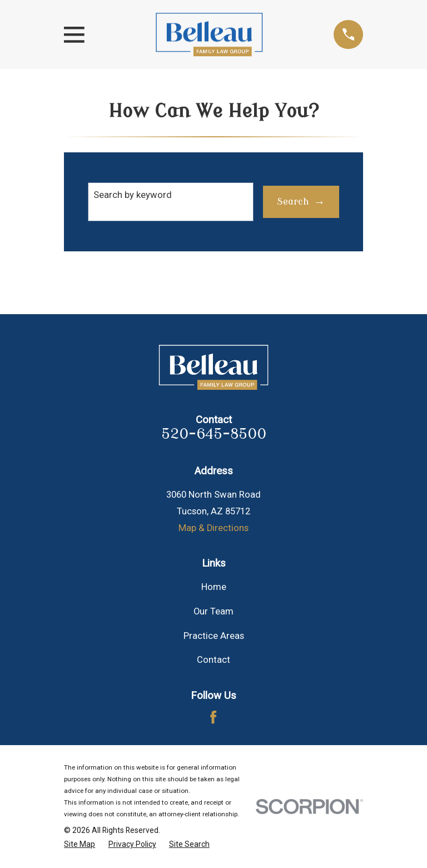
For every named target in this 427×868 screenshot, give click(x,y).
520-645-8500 (214, 434)
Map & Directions (213, 528)
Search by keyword (133, 195)
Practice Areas (214, 636)
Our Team (213, 611)
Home (214, 587)
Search (293, 202)
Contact (213, 660)
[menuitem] (80, 844)
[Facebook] (213, 717)
